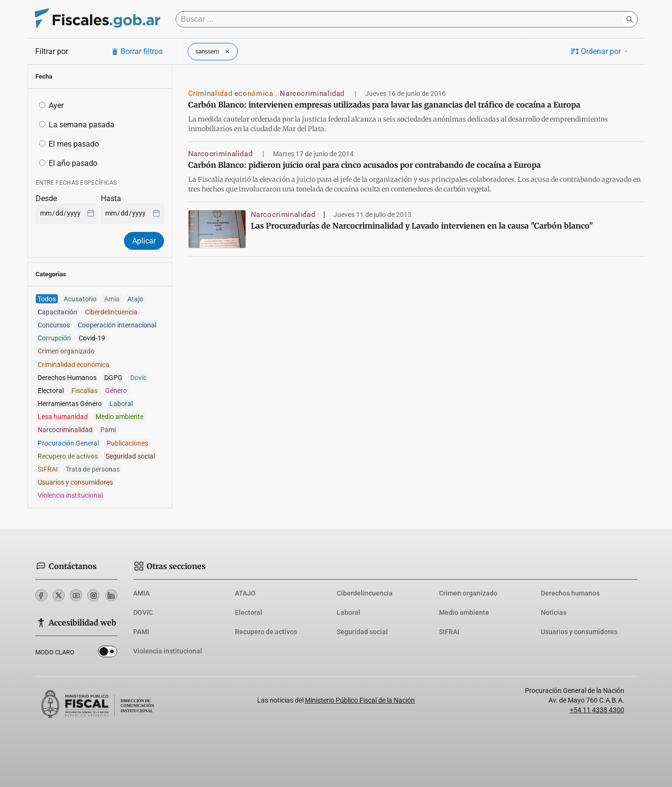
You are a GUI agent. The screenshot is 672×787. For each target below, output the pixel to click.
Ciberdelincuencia (365, 593)
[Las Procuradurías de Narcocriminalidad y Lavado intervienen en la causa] (217, 229)
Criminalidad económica (232, 94)
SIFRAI (449, 632)
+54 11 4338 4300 (597, 710)
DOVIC (143, 612)
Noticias (554, 612)
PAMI (141, 632)
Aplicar (144, 241)
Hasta (111, 198)
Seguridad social (362, 632)
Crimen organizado (468, 593)
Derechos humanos (570, 593)
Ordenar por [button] (600, 51)
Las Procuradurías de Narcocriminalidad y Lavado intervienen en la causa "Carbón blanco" (422, 226)
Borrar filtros (137, 51)
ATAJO (245, 593)
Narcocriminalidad (313, 94)
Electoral (249, 612)
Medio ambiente (464, 612)
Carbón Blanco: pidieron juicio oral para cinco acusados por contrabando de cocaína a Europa (364, 165)
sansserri (214, 52)
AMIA (141, 593)
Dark (108, 653)
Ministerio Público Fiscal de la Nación (360, 700)
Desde (46, 198)
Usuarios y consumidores (579, 632)
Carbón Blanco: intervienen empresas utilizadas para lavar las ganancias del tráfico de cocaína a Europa (384, 105)
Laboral (349, 612)
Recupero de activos (266, 632)
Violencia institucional (168, 651)
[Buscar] (401, 19)
